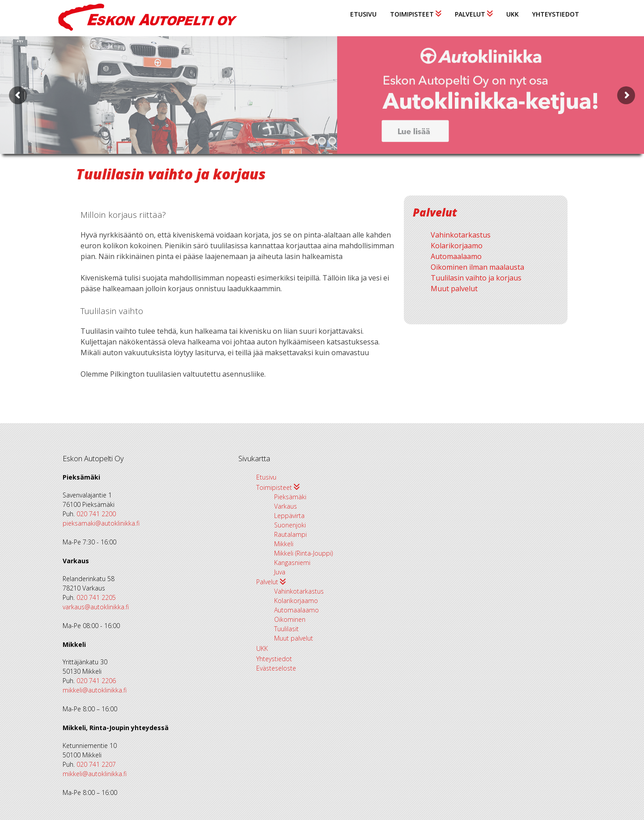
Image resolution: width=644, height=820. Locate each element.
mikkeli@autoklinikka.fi (95, 690)
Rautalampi (290, 534)
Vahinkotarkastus (461, 235)
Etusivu (363, 14)
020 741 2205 (96, 597)
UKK (513, 14)
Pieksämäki (290, 497)
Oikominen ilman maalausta (477, 267)
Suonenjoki (290, 525)
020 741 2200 (96, 514)
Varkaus (286, 506)
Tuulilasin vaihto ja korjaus (476, 278)
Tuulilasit (286, 629)
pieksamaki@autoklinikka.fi (101, 523)
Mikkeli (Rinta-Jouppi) (303, 553)
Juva (280, 572)
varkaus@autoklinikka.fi (96, 607)
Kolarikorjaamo (457, 246)
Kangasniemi (292, 563)
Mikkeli (284, 544)
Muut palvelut (454, 289)
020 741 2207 (96, 764)
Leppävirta (289, 516)
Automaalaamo (456, 256)
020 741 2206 (96, 681)
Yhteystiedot (556, 14)
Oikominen (290, 619)
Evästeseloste (276, 668)
